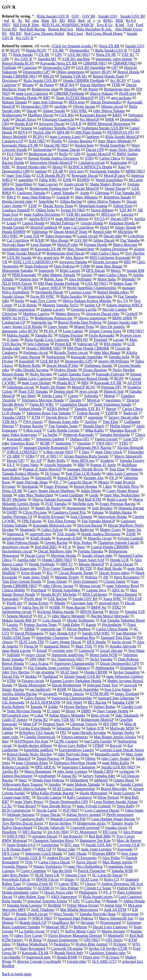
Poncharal (38, 590)
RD (62, 21)
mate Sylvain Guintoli (94, 806)
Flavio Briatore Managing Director (75, 935)
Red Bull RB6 (100, 836)
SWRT (12, 512)
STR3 (89, 158)
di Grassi (113, 957)
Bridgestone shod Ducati (66, 253)
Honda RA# (24, 124)
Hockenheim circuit (17, 551)
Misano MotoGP (91, 564)
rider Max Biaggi (107, 353)
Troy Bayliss (135, 253)
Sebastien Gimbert (50, 439)
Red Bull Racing (33, 29)
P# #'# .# (50, 331)
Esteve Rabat (12, 668)
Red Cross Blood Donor (104, 33)
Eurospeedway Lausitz (77, 750)
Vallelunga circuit (20, 387)
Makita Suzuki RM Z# (19, 620)
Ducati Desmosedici (106, 102)
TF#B (116, 85)
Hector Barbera (76, 707)
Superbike (46, 201)
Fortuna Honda (96, 245)
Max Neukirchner (81, 249)
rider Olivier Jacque (58, 586)
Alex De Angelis (112, 327)
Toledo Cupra (52, 396)
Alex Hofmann (80, 279)
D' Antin (53, 711)
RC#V (15, 50)
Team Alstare (57, 581)
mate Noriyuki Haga (32, 482)
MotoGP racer (115, 175)
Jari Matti (28, 396)
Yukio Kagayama (58, 236)
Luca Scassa (39, 663)
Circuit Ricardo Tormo (76, 573)
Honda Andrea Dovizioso (101, 534)
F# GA (100, 219)
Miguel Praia (84, 327)
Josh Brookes (102, 508)
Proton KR (63, 344)
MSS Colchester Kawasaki (110, 258)
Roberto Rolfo (30, 365)
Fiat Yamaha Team (63, 426)
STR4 (30, 456)
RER (119, 21)
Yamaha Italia (119, 357)
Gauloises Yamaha (31, 193)
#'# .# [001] (49, 456)
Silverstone (130, 914)
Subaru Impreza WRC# (124, 305)
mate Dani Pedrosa (36, 197)
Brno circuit (100, 715)
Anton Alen (113, 905)
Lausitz (12, 625)
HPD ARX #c (45, 767)
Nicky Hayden (41, 374)
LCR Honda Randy (17, 849)
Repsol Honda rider (31, 167)
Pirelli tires (128, 93)
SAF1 (55, 931)
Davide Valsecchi (51, 828)
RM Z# (49, 76)
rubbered (101, 780)
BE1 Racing (97, 702)
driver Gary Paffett (72, 745)
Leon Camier (73, 331)
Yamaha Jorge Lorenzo (24, 905)
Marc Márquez (87, 197)
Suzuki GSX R (30, 858)
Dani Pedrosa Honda (23, 543)
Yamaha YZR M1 (73, 76)
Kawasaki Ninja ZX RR (59, 63)
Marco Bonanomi (38, 771)
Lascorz (127, 214)
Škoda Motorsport (32, 685)
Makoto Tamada (14, 102)
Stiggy (69, 879)
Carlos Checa (110, 158)
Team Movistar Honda (24, 711)
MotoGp (93, 400)
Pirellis (57, 141)
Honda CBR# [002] (57, 560)
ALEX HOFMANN (45, 702)
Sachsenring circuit (17, 612)
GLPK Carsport (66, 741)
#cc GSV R (25, 38)
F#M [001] (135, 331)
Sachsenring (42, 150)
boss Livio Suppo (118, 689)
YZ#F (32, 206)
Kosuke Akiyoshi (123, 646)
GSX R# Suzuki (19, 258)
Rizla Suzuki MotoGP (122, 137)
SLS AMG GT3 (104, 961)
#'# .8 (113, 478)
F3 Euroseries (86, 858)
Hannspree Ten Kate (95, 840)
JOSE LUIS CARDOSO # (33, 262)
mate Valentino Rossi (123, 586)
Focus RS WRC (43, 296)
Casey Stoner (58, 327)
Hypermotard (111, 923)
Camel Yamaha (63, 193)
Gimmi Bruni (124, 780)
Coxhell (132, 314)
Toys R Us (104, 25)
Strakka (31, 676)
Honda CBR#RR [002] (44, 348)
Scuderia (107, 460)
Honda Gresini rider (17, 201)
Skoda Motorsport (93, 793)
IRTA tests (77, 102)
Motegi (110, 396)
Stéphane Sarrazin (21, 815)
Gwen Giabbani (71, 495)
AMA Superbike (19, 888)
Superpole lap (42, 322)
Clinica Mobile (13, 590)
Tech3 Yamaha (101, 659)
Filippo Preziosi (71, 335)
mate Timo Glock (109, 452)
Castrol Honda (33, 223)
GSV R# (89, 16)
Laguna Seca (96, 590)
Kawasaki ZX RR (108, 383)
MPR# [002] (135, 171)
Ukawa (90, 884)
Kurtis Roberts (13, 707)
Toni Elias (117, 469)
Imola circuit (122, 642)
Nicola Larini (47, 810)
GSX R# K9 (49, 361)
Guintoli (63, 197)
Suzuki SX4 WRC (96, 633)
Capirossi (29, 68)
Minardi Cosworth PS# (68, 819)
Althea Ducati (104, 240)
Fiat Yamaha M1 (128, 193)
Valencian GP (88, 344)
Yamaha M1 (47, 59)
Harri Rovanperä (33, 948)
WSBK (55, 607)
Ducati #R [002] (56, 145)
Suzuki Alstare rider (97, 555)
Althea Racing (71, 201)
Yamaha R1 (44, 335)
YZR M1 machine (76, 59)
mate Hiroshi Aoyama (89, 733)
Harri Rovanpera (127, 577)
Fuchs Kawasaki (101, 335)
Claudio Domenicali (40, 737)
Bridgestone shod (45, 89)
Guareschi (87, 650)
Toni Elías (110, 422)
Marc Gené (134, 754)
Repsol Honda (128, 72)
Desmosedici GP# (56, 68)
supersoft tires (40, 534)
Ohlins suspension (70, 72)
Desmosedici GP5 (78, 361)
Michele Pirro (128, 486)
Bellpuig (80, 927)
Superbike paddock (39, 750)
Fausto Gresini (106, 439)
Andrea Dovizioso (114, 249)
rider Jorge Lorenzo (72, 771)
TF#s (29, 862)
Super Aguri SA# (91, 560)
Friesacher (136, 452)
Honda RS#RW (14, 232)
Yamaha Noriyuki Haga (97, 914)
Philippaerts (88, 892)
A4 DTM (134, 383)
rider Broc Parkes (15, 875)
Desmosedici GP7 (37, 72)
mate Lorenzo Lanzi (65, 137)
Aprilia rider (27, 560)
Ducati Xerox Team (58, 206)
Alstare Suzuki (54, 111)
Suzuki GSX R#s (99, 845)
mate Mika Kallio (116, 763)
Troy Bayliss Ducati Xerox (23, 823)
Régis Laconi (70, 270)
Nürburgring (105, 668)
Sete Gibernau (38, 344)
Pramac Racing (31, 426)
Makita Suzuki (18, 335)
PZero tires (91, 957)
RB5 (127, 262)
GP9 (58, 55)
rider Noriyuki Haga (73, 754)
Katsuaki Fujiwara (110, 374)
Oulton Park (127, 888)
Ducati (32, 111)
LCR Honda (27, 305)
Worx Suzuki (64, 914)
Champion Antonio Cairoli (118, 543)
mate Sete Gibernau (48, 102)
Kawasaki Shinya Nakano (27, 789)
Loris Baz (93, 901)
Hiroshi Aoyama (105, 262)
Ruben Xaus (123, 283)
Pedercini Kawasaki (79, 435)
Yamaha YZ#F (123, 702)
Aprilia (139, 219)
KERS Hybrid (58, 409)
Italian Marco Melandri (67, 715)
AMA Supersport (64, 897)
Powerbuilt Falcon (16, 879)
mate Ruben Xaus (16, 478)
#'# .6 (67, 547)
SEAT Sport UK (47, 875)
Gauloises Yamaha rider (107, 953)
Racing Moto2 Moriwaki (110, 616)
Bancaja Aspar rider (64, 422)
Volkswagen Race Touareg (22, 784)
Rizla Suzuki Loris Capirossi (47, 340)
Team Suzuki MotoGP (24, 253)
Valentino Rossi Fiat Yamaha (49, 413)
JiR (106, 577)
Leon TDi (131, 439)
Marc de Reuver (129, 840)
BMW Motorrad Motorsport (109, 124)
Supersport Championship (74, 663)
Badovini (131, 413)
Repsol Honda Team (108, 76)
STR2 (116, 607)
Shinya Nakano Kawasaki (52, 499)
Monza (104, 482)
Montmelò (116, 935)
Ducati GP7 (16, 460)
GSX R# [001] (96, 283)
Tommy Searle (122, 823)
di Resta (35, 940)
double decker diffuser (35, 745)
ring (36, 21)
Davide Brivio (57, 417)
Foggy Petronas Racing (117, 504)
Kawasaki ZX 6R (35, 953)
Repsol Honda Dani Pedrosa (80, 322)
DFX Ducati (95, 270)
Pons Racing (76, 607)
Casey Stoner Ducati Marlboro (51, 491)
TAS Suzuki (66, 534)
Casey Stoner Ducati (66, 642)
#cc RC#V (118, 80)
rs (99, 21)
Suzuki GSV (108, 16)
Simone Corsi (76, 875)
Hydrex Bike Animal (91, 944)
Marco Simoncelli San (116, 918)
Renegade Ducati (85, 175)
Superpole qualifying (68, 655)
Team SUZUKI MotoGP (75, 98)
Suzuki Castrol (132, 784)
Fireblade (9, 68)
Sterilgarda (30, 486)
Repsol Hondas (85, 486)
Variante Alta (93, 478)
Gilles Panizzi (35, 698)
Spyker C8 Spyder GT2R (108, 948)
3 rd (130, 25)
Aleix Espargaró (85, 581)
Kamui (91, 625)
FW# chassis (33, 422)
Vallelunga (40, 232)
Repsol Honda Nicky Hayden (29, 754)
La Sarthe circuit (32, 931)
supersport (10, 448)
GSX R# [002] (79, 55)
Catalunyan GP (14, 322)
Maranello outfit (107, 754)
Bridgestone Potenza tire (53, 318)
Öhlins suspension (21, 309)
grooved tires (109, 603)
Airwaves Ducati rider (103, 314)
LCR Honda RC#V (51, 175)
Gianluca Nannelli (16, 210)
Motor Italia (107, 279)
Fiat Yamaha (130, 240)
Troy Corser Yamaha (58, 568)
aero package (121, 98)
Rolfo (63, 154)
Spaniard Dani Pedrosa (76, 918)
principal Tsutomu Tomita (47, 901)
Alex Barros (74, 258)
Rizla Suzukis (71, 296)
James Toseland (127, 694)
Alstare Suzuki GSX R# (82, 676)
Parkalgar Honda (122, 223)
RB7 (47, 98)
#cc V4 (122, 301)
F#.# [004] (15, 154)
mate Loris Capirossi (32, 93)
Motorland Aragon (93, 206)
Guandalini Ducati (74, 404)
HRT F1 (67, 564)
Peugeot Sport (54, 724)
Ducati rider (113, 236)
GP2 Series (114, 940)
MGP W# (67, 85)
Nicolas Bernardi (130, 448)
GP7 (115, 68)
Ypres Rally (126, 806)
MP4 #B (63, 132)
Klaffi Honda (40, 538)
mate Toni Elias (19, 175)
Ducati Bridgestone (67, 685)
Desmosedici (79, 50)
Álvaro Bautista (80, 141)
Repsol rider (102, 232)
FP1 (102, 98)
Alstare (139, 249)
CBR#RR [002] (125, 63)
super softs (10, 737)
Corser (73, 396)
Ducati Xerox (26, 119)
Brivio (114, 612)
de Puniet (47, 85)
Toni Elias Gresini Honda (21, 581)
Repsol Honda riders (113, 292)
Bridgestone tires (117, 89)
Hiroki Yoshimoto (81, 620)
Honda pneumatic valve (20, 892)
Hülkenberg (79, 780)
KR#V (117, 115)
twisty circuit (36, 655)
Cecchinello (11, 957)
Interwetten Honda (112, 517)
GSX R (76, 124)
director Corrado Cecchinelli (39, 961)
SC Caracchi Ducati (107, 875)
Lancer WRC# (50, 288)
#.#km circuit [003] (58, 452)
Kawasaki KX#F (69, 538)
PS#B (78, 417)
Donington (129, 668)
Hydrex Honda (66, 370)
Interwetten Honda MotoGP (51, 163)
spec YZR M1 (64, 720)
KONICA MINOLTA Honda (90, 167)
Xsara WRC (112, 599)
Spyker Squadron (126, 672)
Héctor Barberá (79, 629)
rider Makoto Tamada (59, 275)
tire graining (45, 672)
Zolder (53, 707)
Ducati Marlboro (93, 85)
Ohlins (90, 758)
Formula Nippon (15, 866)
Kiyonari (9, 288)
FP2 (63, 733)
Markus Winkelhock (32, 944)
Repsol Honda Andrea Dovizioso (54, 158)
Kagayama (119, 163)
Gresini (87, 275)
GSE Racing (57, 599)
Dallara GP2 (80, 439)
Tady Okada (77, 853)
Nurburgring (56, 357)
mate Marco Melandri (115, 141)
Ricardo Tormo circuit (71, 353)
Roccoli (116, 745)
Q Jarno (13, 340)
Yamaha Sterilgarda (115, 435)
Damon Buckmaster (17, 776)
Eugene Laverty (53, 309)
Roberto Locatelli (15, 767)
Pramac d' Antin (14, 918)
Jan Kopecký (73, 836)
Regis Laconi (117, 499)
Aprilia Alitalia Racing (19, 694)
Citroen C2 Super (98, 888)
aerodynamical (13, 538)
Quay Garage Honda (112, 711)
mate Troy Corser (43, 301)
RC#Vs (38, 137)
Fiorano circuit (33, 681)
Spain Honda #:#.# (21, 845)
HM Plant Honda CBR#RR (88, 348)
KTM (36, 417)
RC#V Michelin (14, 499)
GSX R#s (67, 115)
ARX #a (118, 590)
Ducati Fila (11, 676)
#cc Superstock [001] (68, 659)
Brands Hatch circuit (32, 914)
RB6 (81, 465)
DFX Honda (96, 642)
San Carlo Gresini (98, 741)
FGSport (120, 944)
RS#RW (83, 180)
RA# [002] (37, 141)
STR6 (11, 681)
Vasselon (84, 443)
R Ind (120, 25)
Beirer (70, 711)
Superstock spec (38, 957)
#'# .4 (107, 892)
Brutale (112, 901)
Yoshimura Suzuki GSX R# (102, 128)
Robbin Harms (121, 512)
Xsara (110, 784)
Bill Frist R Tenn (26, 25)
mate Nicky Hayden (125, 150)
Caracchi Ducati (80, 482)
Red (81, 21)
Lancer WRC (69, 884)
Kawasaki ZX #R (48, 249)
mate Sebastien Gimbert (125, 676)
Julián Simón (91, 491)
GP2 (76, 901)
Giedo (94, 495)
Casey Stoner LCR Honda (22, 327)
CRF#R (27, 288)
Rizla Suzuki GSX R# (40, 80)
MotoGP (9, 128)
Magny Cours (110, 530)
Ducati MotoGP (87, 188)
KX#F (40, 240)
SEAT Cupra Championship (73, 789)
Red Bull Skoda (109, 568)
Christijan (9, 314)
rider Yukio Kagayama (19, 568)
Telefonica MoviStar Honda (75, 763)
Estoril (42, 650)
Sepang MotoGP (19, 616)
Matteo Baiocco (68, 314)
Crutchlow (136, 236)
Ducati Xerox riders (114, 573)
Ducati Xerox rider (59, 892)
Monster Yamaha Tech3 (60, 305)
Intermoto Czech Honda (44, 853)
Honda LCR (119, 560)
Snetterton (63, 443)
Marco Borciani (125, 245)
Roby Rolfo (56, 460)
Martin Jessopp (113, 931)
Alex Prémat (69, 888)
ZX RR (58, 50)
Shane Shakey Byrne (106, 184)
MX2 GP (44, 849)
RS (54, 21)
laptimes (93, 137)
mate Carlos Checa (113, 275)
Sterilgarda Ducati (49, 292)
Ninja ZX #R (106, 55)
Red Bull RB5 (46, 547)
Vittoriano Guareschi (58, 119)
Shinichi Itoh (113, 391)
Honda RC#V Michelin (59, 594)
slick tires (76, 171)
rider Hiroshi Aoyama (32, 370)
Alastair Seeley (123, 733)
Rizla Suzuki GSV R (53, 16)
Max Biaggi (60, 240)
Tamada (36, 707)
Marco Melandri (14, 137)
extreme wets (63, 650)
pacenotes (113, 400)
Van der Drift (62, 871)
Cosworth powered (85, 828)
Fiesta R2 (40, 720)
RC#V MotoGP (19, 758)
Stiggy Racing (13, 689)
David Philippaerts (29, 633)
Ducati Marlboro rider (55, 551)
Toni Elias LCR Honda (83, 473)
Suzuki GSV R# (133, 16)
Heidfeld (55, 905)
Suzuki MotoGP (99, 154)
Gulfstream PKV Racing (93, 448)
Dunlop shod (63, 391)
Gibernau (102, 193)
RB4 (85, 383)
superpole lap (51, 629)
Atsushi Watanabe (58, 465)
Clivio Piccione (35, 512)
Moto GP (30, 724)
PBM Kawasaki (24, 275)
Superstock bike (100, 296)
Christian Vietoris (84, 724)
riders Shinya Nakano (104, 201)
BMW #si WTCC (15, 318)
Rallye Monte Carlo (80, 931)
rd (89, 21)
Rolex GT (112, 879)
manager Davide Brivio (85, 469)
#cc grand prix (48, 258)
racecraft (130, 685)
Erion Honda (31, 573)
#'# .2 (42, 616)
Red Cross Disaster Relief (44, 33)
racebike (61, 106)
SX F (11, 465)
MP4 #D (81, 340)
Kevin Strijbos (60, 823)
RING (108, 21)
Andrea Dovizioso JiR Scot (122, 884)
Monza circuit (90, 586)
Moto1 (116, 270)
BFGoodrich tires (15, 715)
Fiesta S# (31, 646)
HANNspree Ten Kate (31, 741)
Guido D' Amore (15, 720)
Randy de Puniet (48, 508)
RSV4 (23, 132)
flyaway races (130, 335)
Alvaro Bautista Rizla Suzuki (86, 456)
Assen (84, 193)
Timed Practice (48, 758)
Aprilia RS (10, 771)
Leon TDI (32, 236)
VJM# (85, 266)
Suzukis (55, 784)
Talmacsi (83, 668)
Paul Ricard (27, 806)
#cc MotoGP (89, 119)
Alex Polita (111, 858)
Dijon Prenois (108, 797)
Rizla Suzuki (23, 55)
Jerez (19, 158)
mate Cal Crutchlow (79, 227)
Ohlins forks (45, 210)
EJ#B (67, 180)
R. (14, 21)
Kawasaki (125, 849)
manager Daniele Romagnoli (46, 448)
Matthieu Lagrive (36, 314)
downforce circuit (15, 547)
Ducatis (75, 400)
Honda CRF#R (96, 672)
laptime (41, 171)
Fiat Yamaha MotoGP (98, 521)
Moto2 (58, 167)
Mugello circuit (100, 538)
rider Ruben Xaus (32, 897)
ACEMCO (46, 888)
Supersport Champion (78, 767)
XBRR (30, 629)
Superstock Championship (72, 698)
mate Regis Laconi (16, 650)
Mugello (71, 89)
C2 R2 (7, 806)
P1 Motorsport (86, 832)
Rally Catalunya (80, 797)
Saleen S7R (95, 728)
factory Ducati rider (124, 417)
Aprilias (91, 422)
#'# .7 (58, 482)
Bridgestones (12, 115)
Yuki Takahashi (127, 715)
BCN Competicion (16, 810)
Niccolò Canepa (49, 797)
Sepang (27, 128)
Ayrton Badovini (81, 530)
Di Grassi (52, 473)
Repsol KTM (67, 478)
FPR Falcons (32, 521)
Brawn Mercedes (114, 789)
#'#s (101, 646)
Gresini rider (77, 961)
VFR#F (98, 745)
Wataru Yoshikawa (48, 866)
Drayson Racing (90, 525)
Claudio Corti (132, 707)
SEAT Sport (69, 672)
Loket (39, 715)
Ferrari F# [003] (73, 210)
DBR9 (86, 711)
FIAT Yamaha (56, 504)
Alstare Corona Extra (105, 331)
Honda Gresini (13, 227)
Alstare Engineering (62, 940)
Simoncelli (43, 478)
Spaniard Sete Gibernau (116, 698)
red (6, 21)
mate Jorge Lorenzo (96, 849)
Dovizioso (10, 80)
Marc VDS (84, 646)
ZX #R (44, 55)
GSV (75, 16)
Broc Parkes (83, 543)
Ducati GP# (95, 150)
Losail (12, 223)
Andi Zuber (71, 625)
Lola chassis (52, 620)
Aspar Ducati (50, 815)
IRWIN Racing (92, 612)
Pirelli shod (33, 599)
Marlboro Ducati (41, 115)
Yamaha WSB (122, 871)
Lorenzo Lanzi (80, 292)
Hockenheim (112, 625)
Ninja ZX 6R (12, 491)
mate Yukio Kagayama (19, 435)
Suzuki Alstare (13, 296)
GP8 (5, 59)
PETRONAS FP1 (121, 132)
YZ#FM (111, 413)
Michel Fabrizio (63, 223)
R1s (50, 573)
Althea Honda (134, 901)
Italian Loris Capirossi (35, 378)
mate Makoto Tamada (83, 784)
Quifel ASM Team (16, 638)
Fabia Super (134, 810)
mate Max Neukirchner (122, 495)
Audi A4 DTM (115, 910)
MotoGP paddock (44, 227)
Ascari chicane (111, 650)
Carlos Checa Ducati (54, 862)
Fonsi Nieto (29, 465)
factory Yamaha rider (99, 776)
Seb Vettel (74, 702)
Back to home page (17, 974)
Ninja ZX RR (109, 46)
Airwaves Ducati (51, 124)
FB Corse (110, 832)
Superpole (46, 270)
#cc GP (36, 460)
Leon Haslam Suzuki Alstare (116, 802)
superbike (26, 180)
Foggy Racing (29, 357)
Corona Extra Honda (35, 728)
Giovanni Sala (82, 603)
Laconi (118, 340)
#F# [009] (111, 724)
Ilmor (81, 547)
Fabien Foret (123, 206)
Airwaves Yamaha (73, 262)
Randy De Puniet (53, 387)
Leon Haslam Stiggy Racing (113, 819)
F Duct (84, 452)
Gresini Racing (56, 543)
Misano (28, 85)
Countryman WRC (16, 797)
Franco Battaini (125, 594)
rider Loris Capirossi (122, 473)
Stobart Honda (30, 409)
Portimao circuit (36, 353)
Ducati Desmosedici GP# (69, 802)
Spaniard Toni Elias (116, 638)
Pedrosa (91, 577)
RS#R (61, 689)
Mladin (60, 603)
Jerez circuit (89, 391)
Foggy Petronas (56, 486)
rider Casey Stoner (116, 758)
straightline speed (15, 249)
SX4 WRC (79, 111)
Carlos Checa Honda (112, 629)
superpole (95, 417)
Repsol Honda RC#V (18, 63)
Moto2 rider (66, 849)
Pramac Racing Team (40, 625)
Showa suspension (92, 318)
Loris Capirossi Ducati (102, 810)
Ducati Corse (35, 555)
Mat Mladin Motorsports (79, 910)
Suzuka (8, 409)
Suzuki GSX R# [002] (118, 767)
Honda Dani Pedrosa (48, 780)
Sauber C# (92, 305)
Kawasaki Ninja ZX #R (20, 145)
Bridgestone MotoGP (97, 720)
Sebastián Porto (68, 728)
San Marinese (126, 633)
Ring (45, 21)
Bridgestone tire (41, 154)
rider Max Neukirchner (36, 495)
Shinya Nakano (102, 93)
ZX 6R (58, 171)
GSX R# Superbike (91, 68)
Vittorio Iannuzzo (74, 737)
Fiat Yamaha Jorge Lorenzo (49, 668)
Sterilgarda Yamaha (105, 171)
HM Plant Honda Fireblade (59, 283)
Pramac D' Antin (103, 465)
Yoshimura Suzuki (98, 365)
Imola (19, 301)
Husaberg (9, 832)
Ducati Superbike (86, 689)
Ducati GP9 (119, 219)
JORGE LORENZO (22, 452)
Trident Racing (88, 413)
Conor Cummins (33, 871)
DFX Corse (11, 853)
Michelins (125, 232)
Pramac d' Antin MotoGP (42, 469)
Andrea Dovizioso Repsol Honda (83, 378)
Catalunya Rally (32, 819)
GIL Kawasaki (13, 702)
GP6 (77, 154)
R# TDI (86, 568)
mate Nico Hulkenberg (85, 866)
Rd (27, 21)
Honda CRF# (103, 771)
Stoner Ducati (115, 188)
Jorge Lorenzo (124, 793)
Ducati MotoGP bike (62, 365)
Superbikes (24, 184)
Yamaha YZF (135, 612)
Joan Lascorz (48, 184)
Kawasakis (10, 599)
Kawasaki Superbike (87, 357)
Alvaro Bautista (95, 370)
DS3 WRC (10, 236)
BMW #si (99, 607)
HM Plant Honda (89, 132)
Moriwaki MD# (122, 728)
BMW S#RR (122, 318)
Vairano (98, 512)
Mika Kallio (94, 430)
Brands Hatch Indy (69, 953)
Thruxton (72, 758)
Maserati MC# (57, 927)
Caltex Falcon (52, 530)
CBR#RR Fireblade (69, 93)
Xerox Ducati (86, 862)
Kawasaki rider (18, 439)
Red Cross (75, 33)
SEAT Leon (89, 879)
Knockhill (27, 361)
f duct (107, 486)
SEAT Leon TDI (31, 642)
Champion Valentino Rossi (53, 840)
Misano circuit (112, 106)
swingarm (127, 771)
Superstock (15, 534)
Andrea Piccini (58, 858)
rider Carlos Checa (105, 253)
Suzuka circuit (116, 828)
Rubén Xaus (54, 279)
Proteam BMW (104, 853)
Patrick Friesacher (92, 871)
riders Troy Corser (28, 935)
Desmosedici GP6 (16, 171)
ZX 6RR (13, 456)
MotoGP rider (68, 245)
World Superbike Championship (92, 288)
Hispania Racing (131, 508)
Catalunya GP (13, 141)
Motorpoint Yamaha (17, 270)
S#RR (110, 119)
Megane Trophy (67, 577)
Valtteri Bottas (104, 707)
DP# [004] (38, 659)
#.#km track (32, 430)
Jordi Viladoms (43, 910)
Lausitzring (50, 845)
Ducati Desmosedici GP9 (119, 663)
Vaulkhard (50, 676)
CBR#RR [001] (95, 63)
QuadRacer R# (63, 923)
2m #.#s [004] (58, 832)
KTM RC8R (99, 694)
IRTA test (108, 214)
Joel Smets (10, 698)
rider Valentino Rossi (18, 443)
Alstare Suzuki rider (122, 322)
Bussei (111, 409)
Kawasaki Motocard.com (52, 525)
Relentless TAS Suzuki (37, 733)
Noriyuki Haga (13, 245)
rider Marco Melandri (69, 616)
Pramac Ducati (69, 150)
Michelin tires (83, 504)
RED (72, 21)
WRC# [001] (17, 836)
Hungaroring (76, 508)
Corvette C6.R (129, 845)
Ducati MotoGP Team (70, 232)
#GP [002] (71, 810)
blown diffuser (102, 210)
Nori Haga (136, 650)
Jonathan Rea (85, 638)
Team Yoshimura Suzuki (113, 404)
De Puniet (91, 89)
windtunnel (47, 776)
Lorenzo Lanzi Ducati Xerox (122, 750)
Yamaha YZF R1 (87, 409)
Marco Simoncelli (128, 456)
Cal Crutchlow (18, 240)
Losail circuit (88, 236)
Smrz (23, 780)
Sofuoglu (91, 396)
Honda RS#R (67, 957)
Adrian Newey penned (83, 815)
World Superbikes (109, 180)
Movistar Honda (63, 555)
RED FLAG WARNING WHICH (68, 25)
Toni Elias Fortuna (62, 521)
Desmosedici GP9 (35, 106)
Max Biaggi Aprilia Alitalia (115, 737)
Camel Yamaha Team (74, 374)
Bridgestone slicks (91, 823)
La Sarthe (50, 435)
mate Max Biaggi (109, 266)
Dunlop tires (29, 279)
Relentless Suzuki (117, 197)
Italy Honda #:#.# (63, 633)
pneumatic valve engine (114, 59)
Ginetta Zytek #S (40, 884)
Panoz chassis (73, 694)
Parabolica (62, 944)
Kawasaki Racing (93, 115)
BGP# (119, 378)
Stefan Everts (38, 603)
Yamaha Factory (132, 460)
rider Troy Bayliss (16, 672)
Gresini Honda (92, 223)
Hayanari (88, 923)
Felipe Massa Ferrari (83, 905)
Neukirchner (84, 145)
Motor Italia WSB (103, 655)
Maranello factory (16, 508)
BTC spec (72, 845)
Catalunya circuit (92, 163)
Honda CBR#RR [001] (20, 76)
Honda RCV (66, 383)
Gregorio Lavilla (84, 309)
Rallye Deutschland (17, 828)
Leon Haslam (41, 245)
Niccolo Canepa (115, 309)
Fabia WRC (48, 180)
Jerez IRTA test (83, 460)
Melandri (129, 279)
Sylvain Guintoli (130, 538)
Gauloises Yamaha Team (57, 128)
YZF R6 (126, 210)
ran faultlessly (40, 689)
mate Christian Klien (32, 763)
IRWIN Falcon (47, 879)
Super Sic (134, 530)
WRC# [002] (42, 918)
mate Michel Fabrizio (72, 219)
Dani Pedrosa (64, 266)
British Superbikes (66, 590)
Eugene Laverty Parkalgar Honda (76, 681)
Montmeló (28, 530)
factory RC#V (101, 72)
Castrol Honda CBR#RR (110, 547)
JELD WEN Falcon (17, 283)
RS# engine (113, 344)
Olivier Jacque (84, 106)
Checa (140, 435)
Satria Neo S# (33, 607)
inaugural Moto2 (57, 646)
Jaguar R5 (69, 776)
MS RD (15, 33)
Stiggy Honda (125, 227)
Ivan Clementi (81, 517)
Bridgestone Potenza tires (49, 188)
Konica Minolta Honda (20, 98)
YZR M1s (10, 422)
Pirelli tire (14, 603)
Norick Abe (42, 132)
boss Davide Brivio (56, 806)
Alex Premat (133, 832)
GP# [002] (92, 940)
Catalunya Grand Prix (69, 512)
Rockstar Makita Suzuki (56, 612)
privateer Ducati (45, 836)
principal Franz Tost (103, 685)
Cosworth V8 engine (67, 948)
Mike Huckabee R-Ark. (94, 29)
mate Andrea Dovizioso (42, 214)
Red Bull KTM (89, 499)
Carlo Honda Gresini (63, 430)
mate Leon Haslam (36, 383)
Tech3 (104, 227)
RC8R (45, 443)
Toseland (100, 340)
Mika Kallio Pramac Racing (52, 793)
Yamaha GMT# (14, 417)
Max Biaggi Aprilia (117, 862)
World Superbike (112, 145)
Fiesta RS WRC (42, 404)
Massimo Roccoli (123, 430)
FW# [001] (105, 443)
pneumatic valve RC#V (20, 331)
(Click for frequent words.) (72, 46)
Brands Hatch (94, 426)
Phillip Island (120, 426)
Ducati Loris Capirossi (110, 927)
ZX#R (131, 534)
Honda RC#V (36, 50)
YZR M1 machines (81, 214)
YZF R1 (128, 55)
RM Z (11, 197)
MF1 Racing (32, 832)
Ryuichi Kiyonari (51, 517)
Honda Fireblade (42, 564)
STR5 (124, 443)
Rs (20, 21)
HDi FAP (135, 599)
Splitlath (13, 655)
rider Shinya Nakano (109, 111)
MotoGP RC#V (83, 387)
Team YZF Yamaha (33, 391)
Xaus (122, 167)
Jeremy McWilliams (114, 361)
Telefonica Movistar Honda (43, 400)
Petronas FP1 (111, 387)
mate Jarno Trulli (36, 577)
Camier (8, 733)
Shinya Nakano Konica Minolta (87, 301)
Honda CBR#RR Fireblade (84, 80)
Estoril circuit (12, 219)
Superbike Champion (52, 638)
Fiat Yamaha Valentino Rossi (123, 620)
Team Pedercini (36, 266)
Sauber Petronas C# (17, 517)
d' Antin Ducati (122, 564)
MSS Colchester (95, 594)
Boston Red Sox (61, 29)
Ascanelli (50, 694)
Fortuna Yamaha (90, 551)
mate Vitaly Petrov (29, 802)
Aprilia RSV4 (39, 219)
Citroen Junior (114, 581)
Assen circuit (74, 184)
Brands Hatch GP (33, 923)
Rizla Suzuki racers (98, 897)
